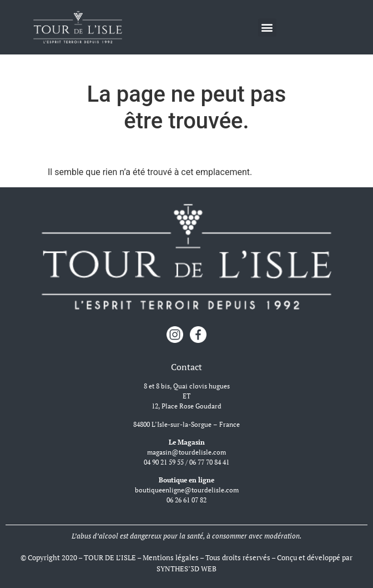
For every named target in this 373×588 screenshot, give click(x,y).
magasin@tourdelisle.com (186, 452)
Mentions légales (171, 557)
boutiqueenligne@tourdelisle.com (187, 490)
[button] (267, 28)
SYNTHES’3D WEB (186, 569)
